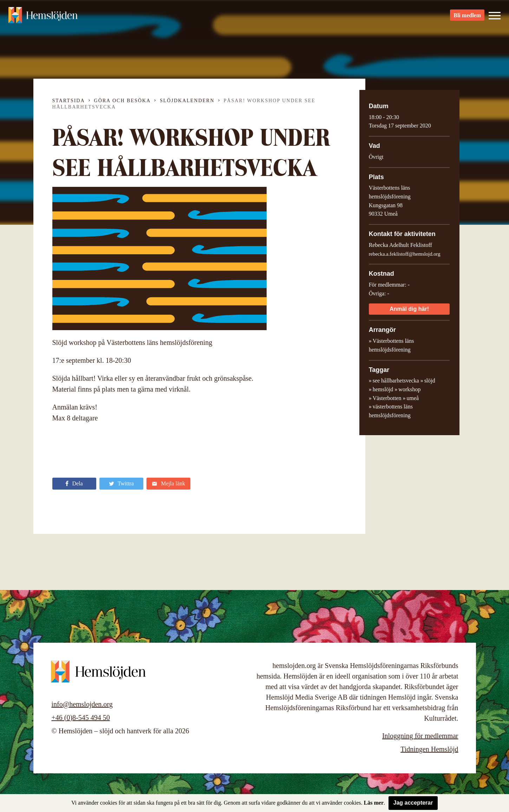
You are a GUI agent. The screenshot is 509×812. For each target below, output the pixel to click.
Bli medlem (467, 18)
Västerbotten (387, 398)
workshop (409, 389)
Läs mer (374, 803)
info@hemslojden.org (82, 704)
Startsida (69, 101)
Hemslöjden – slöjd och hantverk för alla (47, 18)
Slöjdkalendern (187, 101)
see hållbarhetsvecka (396, 381)
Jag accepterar (413, 803)
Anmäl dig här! (409, 309)
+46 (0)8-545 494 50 (81, 718)
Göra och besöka (122, 101)
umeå (413, 398)
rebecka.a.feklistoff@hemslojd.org (405, 254)
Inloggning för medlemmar (420, 736)
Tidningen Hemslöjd (429, 749)
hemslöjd (383, 389)
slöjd (430, 381)
